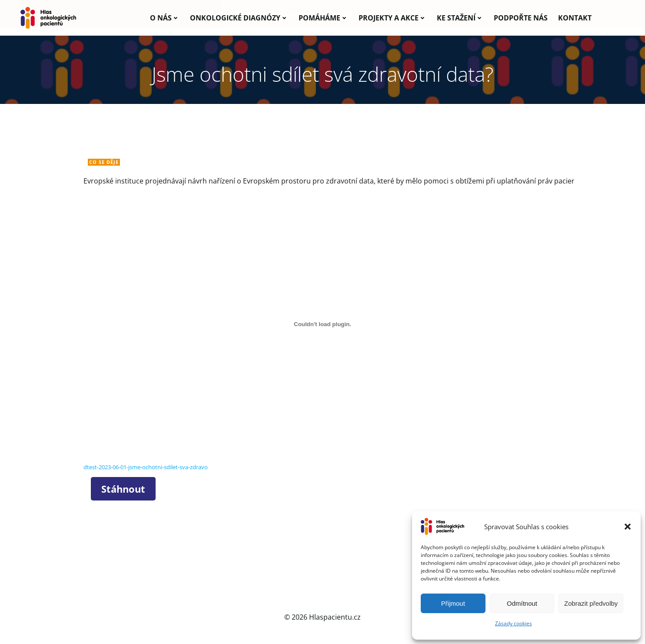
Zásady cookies (514, 623)
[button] (628, 527)
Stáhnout (124, 489)
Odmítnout (522, 603)
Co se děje (105, 162)
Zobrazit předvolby (591, 603)
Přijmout (453, 603)
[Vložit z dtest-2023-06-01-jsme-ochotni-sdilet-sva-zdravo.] (322, 325)
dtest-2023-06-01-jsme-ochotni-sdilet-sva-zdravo (146, 468)
